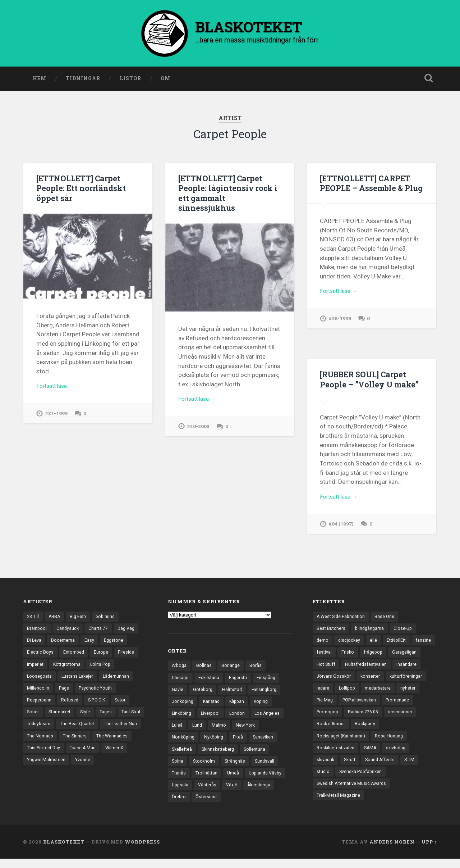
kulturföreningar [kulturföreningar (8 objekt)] (334, 693)
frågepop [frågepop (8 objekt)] (400, 656)
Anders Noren (392, 851)
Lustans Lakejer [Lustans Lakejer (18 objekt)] (79, 681)
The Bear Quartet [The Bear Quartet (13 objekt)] (110, 731)
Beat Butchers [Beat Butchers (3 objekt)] (332, 631)
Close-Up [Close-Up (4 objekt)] (406, 631)
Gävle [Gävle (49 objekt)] (178, 692)
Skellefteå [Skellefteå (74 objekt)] (182, 755)
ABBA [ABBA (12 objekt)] (56, 618)
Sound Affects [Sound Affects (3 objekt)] (415, 768)
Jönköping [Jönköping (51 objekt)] (183, 705)
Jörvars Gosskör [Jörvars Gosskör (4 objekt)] (365, 681)
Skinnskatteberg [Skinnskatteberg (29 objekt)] (220, 755)
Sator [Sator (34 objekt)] (124, 706)
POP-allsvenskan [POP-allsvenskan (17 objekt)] (335, 718)
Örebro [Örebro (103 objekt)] (180, 805)
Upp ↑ (429, 851)
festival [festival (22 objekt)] (350, 656)
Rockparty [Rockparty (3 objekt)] (328, 743)
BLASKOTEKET (64, 851)
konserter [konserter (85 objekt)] (404, 681)
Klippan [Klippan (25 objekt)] (240, 705)
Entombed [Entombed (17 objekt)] (75, 656)
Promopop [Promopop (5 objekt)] (409, 718)
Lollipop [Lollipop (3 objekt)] (392, 693)
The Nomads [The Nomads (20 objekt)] (85, 743)
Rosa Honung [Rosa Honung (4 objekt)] (331, 755)
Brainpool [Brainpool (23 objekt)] (37, 631)
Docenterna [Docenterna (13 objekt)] (65, 643)
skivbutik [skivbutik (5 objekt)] (357, 768)
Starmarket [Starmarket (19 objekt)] (62, 718)
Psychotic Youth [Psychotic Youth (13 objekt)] (97, 693)
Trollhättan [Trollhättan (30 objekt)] (207, 780)
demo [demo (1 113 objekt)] (323, 643)
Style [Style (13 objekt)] (89, 718)
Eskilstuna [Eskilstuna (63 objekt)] (210, 680)
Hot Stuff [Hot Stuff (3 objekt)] (362, 668)
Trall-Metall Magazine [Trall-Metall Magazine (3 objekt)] (339, 805)
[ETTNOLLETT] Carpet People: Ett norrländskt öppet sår (82, 189)
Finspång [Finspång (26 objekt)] (269, 680)
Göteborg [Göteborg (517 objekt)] (204, 692)
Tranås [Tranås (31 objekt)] (179, 780)
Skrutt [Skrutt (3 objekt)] (383, 768)
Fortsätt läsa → (57, 388)
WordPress (142, 851)
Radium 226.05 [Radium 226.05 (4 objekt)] (333, 731)
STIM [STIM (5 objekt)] (322, 781)
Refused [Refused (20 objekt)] (71, 706)
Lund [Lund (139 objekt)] (198, 730)
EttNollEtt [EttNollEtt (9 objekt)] (398, 643)
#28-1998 (340, 331)
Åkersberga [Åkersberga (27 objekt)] (263, 792)
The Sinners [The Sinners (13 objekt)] (120, 743)
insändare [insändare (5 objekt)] (327, 681)
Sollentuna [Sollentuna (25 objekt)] (259, 755)
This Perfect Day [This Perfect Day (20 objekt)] (87, 755)
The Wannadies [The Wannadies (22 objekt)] (43, 755)
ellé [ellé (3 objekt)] (374, 643)
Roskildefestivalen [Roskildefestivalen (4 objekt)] (374, 755)
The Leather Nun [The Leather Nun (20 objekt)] (44, 743)
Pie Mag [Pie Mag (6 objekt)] (388, 706)
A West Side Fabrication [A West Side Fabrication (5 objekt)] (342, 618)
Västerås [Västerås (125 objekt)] (209, 792)
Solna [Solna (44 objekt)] (178, 767)
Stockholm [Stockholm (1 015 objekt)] (205, 767)
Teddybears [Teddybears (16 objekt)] (70, 731)
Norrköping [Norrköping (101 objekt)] (184, 742)
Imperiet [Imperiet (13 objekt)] (36, 668)
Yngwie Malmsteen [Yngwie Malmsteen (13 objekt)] (76, 768)
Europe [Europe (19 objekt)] (103, 656)
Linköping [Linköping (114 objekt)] (182, 717)
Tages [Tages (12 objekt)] (110, 718)
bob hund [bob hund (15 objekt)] (108, 618)
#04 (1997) (341, 527)
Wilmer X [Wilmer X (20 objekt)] (36, 768)
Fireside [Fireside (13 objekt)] (129, 656)
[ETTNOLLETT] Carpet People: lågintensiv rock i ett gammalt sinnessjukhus (229, 194)
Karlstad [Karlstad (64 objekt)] (213, 705)
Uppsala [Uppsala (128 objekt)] (181, 792)
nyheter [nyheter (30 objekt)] (362, 706)
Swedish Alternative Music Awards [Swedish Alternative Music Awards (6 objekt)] (353, 793)
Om (165, 80)
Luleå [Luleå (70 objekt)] (177, 730)
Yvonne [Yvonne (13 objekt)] (114, 768)
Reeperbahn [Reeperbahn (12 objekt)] (40, 706)
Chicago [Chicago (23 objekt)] (181, 680)
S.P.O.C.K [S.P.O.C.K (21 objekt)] (99, 706)
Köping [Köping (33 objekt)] (265, 705)
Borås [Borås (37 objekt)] (258, 667)
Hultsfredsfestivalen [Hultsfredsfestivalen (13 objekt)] (403, 668)
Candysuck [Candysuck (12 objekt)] (69, 631)
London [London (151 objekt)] (240, 717)
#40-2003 (198, 429)
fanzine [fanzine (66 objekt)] (324, 656)
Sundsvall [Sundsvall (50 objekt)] (268, 767)
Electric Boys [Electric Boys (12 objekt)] (41, 656)
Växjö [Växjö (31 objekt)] (234, 792)
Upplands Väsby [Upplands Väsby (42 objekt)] (268, 780)
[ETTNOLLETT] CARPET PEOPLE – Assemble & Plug (368, 189)
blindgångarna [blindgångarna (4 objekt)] (371, 631)
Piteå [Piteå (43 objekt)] (241, 742)
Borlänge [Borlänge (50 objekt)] (232, 667)
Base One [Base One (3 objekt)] (387, 618)
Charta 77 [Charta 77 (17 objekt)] (101, 631)
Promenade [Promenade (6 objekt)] (375, 718)
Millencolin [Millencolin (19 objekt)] (38, 693)
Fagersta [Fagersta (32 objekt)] (240, 680)
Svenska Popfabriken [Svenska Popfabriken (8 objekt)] (383, 781)
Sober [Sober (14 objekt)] (33, 718)
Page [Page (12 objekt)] (65, 693)
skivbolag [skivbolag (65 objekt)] (327, 768)
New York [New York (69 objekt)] (247, 730)
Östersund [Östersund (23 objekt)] (208, 805)
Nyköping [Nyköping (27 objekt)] (216, 742)
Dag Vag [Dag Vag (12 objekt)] (130, 631)
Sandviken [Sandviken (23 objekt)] (268, 742)
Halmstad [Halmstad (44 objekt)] (234, 692)
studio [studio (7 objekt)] (344, 781)
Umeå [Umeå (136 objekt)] (235, 780)
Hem (40, 80)
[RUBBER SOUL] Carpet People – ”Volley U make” (371, 381)
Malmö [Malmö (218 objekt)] (220, 730)
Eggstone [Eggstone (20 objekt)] (116, 643)
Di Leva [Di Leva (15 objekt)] (35, 643)
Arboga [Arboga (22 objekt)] (180, 667)
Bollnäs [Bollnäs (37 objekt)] (205, 667)
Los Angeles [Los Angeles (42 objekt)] (271, 717)
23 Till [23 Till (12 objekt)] (33, 618)
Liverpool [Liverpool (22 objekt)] (212, 717)
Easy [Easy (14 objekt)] (91, 643)
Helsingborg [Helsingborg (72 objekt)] (267, 692)
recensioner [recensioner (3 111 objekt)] (371, 731)
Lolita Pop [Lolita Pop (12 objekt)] (105, 668)
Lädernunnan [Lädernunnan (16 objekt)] (119, 681)
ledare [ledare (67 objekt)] (367, 693)
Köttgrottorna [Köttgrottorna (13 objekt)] (69, 668)
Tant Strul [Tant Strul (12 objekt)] (37, 731)
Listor (130, 80)
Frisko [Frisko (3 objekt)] (374, 656)
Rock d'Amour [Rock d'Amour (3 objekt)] (408, 731)
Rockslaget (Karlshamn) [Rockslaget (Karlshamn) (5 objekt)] (374, 743)
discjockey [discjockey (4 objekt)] (350, 643)
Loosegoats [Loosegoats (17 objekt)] (40, 681)
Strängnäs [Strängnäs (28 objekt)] (237, 767)
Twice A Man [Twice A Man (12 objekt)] (127, 755)
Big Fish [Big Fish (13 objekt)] (80, 618)
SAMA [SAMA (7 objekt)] (410, 755)
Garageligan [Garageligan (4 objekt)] (329, 668)
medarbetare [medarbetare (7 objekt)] (330, 706)
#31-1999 (56, 416)
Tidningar (83, 80)
